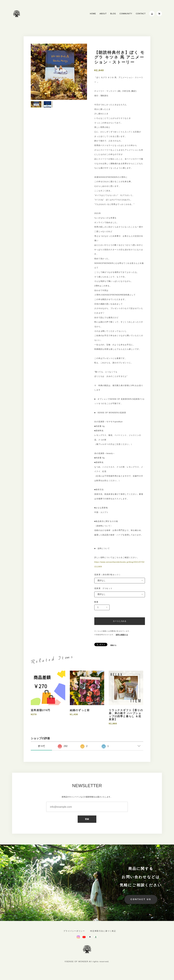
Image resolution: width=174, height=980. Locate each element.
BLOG (113, 14)
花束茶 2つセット (103, 588)
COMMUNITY (126, 14)
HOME (93, 14)
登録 (87, 819)
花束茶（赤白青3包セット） (108, 575)
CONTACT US (141, 899)
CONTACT (141, 14)
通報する (113, 645)
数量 (96, 602)
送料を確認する (122, 635)
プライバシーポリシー (74, 931)
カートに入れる (120, 621)
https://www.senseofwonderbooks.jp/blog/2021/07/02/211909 (119, 564)
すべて (41, 746)
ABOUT (103, 14)
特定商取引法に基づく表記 (103, 931)
